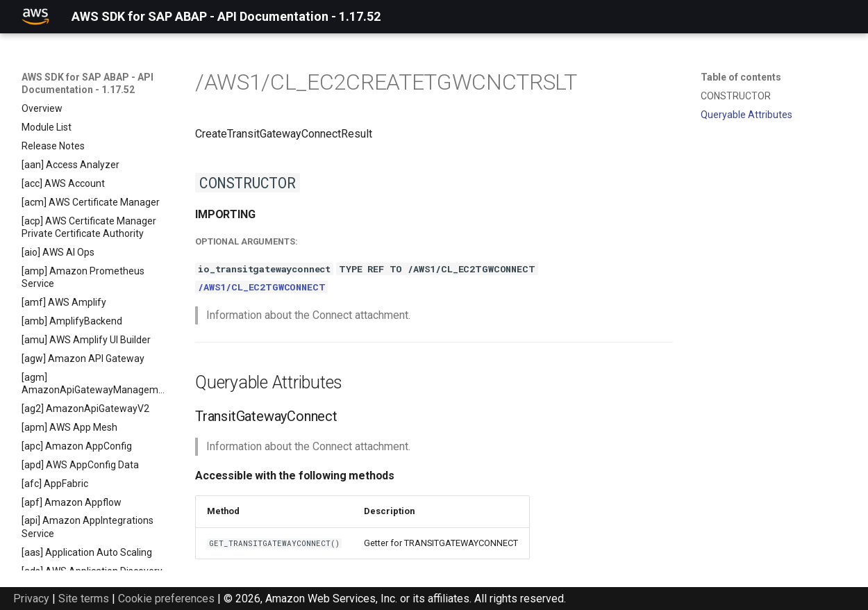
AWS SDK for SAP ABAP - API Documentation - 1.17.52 (87, 83)
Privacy (31, 599)
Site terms (84, 599)
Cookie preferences (166, 599)
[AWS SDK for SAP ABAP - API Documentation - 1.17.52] (35, 17)
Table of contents (741, 77)
